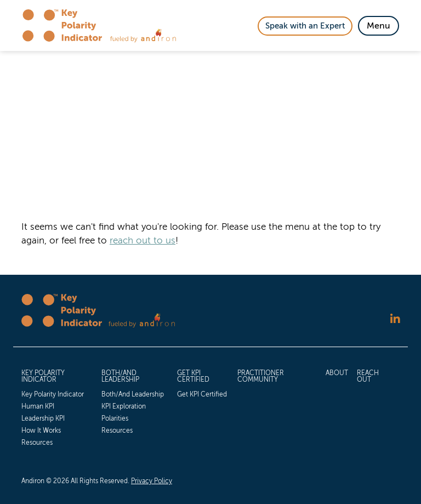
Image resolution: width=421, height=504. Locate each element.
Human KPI (38, 406)
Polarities (115, 418)
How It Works (41, 431)
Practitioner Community (261, 376)
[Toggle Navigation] (379, 26)
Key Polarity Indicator (43, 376)
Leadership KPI (43, 418)
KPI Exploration (124, 406)
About (337, 373)
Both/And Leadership (120, 376)
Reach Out (368, 376)
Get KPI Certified (193, 376)
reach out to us (143, 240)
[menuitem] (57, 407)
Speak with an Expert (305, 26)
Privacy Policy (152, 481)
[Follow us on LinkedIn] (395, 319)
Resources (37, 443)
